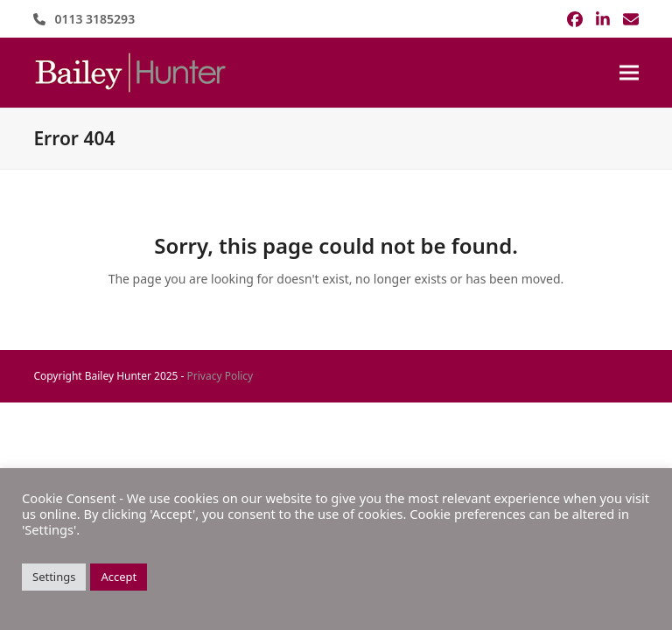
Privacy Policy (220, 376)
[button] (629, 73)
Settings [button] (54, 577)
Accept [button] (119, 577)
